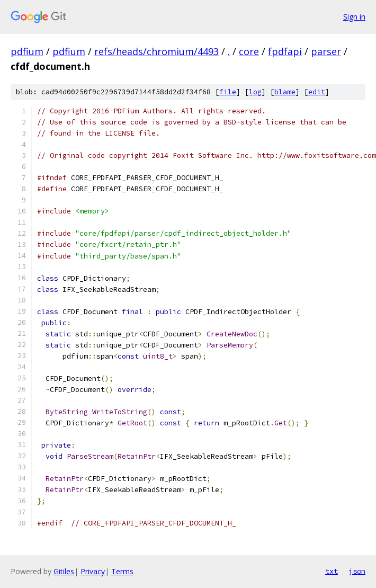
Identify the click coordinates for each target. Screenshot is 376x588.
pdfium (27, 51)
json (357, 571)
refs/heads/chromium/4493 (156, 51)
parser (326, 51)
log (255, 92)
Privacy (93, 571)
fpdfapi (285, 51)
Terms (122, 571)
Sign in (354, 17)
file (228, 92)
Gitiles (64, 571)
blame (285, 92)
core (249, 51)
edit (317, 92)
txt (332, 571)
